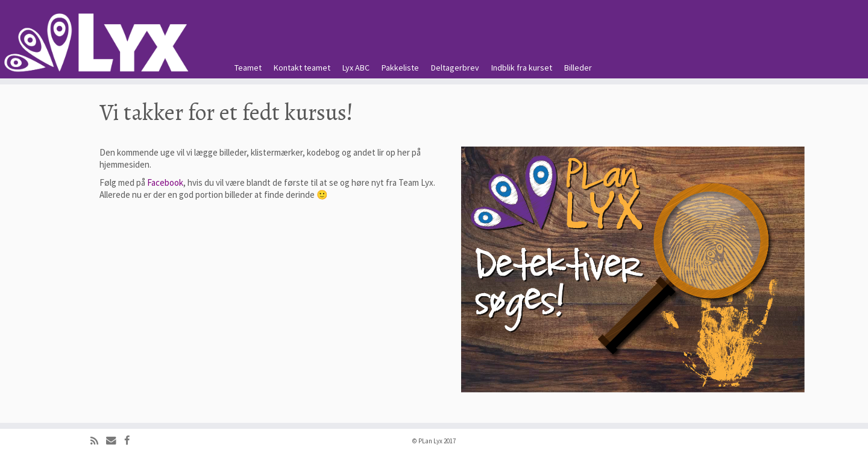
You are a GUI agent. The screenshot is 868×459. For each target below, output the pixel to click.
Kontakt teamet (302, 68)
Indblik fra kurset (522, 68)
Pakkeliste (400, 68)
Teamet (248, 68)
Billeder (578, 68)
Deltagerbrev (455, 68)
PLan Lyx (430, 441)
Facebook (165, 182)
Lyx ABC (356, 68)
